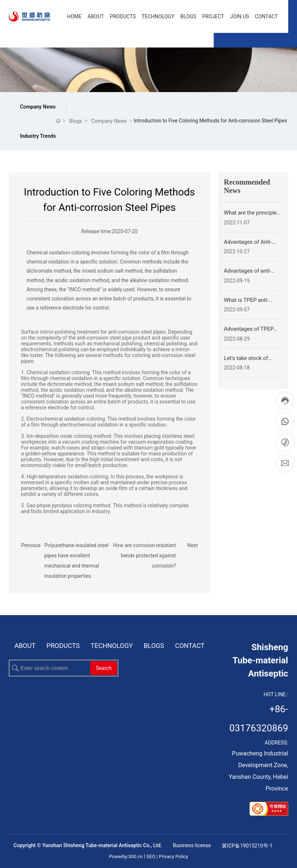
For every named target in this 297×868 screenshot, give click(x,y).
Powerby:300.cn (126, 856)
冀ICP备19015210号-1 (247, 846)
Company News (38, 107)
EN (48, 41)
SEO (151, 856)
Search (104, 668)
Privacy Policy (174, 856)
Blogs (75, 121)
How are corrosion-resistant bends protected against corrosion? (144, 556)
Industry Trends (38, 136)
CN (26, 41)
